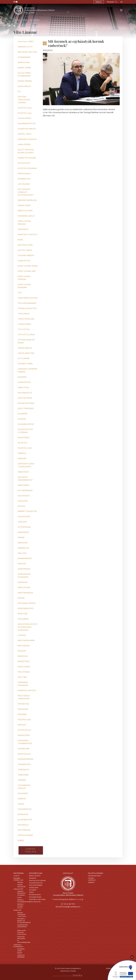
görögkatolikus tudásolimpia (26, 465)
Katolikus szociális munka (20, 906)
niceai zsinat (24, 667)
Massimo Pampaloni (27, 200)
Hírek (25, 20)
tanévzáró (23, 775)
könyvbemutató (26, 609)
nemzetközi (24, 661)
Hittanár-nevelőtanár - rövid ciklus (22, 914)
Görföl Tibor (24, 134)
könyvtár (22, 614)
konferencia (24, 569)
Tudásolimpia (24, 324)
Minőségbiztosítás (35, 897)
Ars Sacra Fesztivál (27, 52)
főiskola (22, 453)
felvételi (22, 443)
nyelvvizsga (24, 672)
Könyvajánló (24, 174)
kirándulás (23, 548)
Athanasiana (24, 57)
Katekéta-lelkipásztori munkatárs (21, 893)
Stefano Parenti (26, 256)
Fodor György (25, 118)
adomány (22, 377)
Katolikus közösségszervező (24, 901)
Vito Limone (24, 358)
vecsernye (23, 793)
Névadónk (33, 878)
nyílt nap (22, 677)
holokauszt (24, 496)
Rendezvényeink (35, 895)
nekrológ (23, 656)
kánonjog (23, 582)
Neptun (99, 2)
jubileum (22, 522)
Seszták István (25, 245)
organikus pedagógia (23, 684)
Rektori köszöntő (35, 876)
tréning (22, 780)
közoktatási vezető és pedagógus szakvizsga (28, 627)
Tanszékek (33, 890)
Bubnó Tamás (24, 68)
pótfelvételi (24, 730)
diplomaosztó (25, 393)
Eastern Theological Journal (24, 100)
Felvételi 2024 (25, 108)
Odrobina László (26, 216)
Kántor (20, 897)
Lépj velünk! (24, 184)
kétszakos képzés (27, 603)
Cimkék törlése (31, 850)
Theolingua (24, 314)
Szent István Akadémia (24, 286)
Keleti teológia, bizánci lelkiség (26, 151)
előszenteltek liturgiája (25, 431)
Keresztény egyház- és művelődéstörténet (24, 921)
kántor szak (24, 588)
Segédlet (91, 882)
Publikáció (23, 229)
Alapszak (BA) (18, 889)
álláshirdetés (25, 820)
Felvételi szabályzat (92, 879)
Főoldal (17, 20)
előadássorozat (26, 424)
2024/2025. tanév (26, 42)
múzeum (22, 651)
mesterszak (24, 646)
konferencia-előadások (24, 576)
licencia (22, 635)
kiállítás (22, 553)
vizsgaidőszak (25, 809)
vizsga (21, 804)
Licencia (16, 876)
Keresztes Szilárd (27, 158)
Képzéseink (19, 873)
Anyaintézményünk (36, 883)
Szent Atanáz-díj (35, 902)
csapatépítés (24, 382)
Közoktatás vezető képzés (21, 951)
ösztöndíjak (24, 830)
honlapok (23, 501)
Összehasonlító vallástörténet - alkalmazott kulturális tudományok (22, 930)
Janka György (24, 145)
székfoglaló (24, 754)
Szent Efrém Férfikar (24, 278)
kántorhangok (25, 593)
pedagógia (23, 709)
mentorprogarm (26, 640)
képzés (21, 598)
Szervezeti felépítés (36, 885)
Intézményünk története (37, 880)
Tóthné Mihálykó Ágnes (26, 341)
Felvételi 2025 (25, 113)
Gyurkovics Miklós (27, 129)
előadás (22, 419)
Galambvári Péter (27, 124)
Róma (20, 240)
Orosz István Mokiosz (24, 223)
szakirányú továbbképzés (25, 742)
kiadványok (23, 532)
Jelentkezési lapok (94, 876)
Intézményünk (36, 873)
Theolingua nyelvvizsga (37, 899)
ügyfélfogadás (25, 835)
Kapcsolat (68, 873)
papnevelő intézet (27, 691)
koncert (22, 564)
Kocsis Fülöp (24, 163)
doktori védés (25, 398)
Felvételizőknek (96, 873)
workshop (23, 814)
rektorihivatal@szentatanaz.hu (69, 907)
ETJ (19, 92)
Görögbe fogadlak (27, 139)
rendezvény (24, 735)
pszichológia (24, 720)
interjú (21, 506)
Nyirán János (24, 205)
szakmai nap (24, 749)
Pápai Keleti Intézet (28, 235)
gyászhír (22, 459)
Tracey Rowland (26, 319)
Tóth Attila (24, 329)
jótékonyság (24, 527)
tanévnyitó (24, 770)
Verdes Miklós (25, 348)
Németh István (25, 211)
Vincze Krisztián (26, 353)
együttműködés (26, 408)
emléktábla (24, 438)
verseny (22, 799)
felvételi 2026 (25, 448)
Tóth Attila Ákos (26, 335)
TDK (20, 293)
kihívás (21, 538)
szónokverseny (26, 759)
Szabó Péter (24, 261)
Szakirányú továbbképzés (18, 946)
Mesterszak (17, 910)
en (121, 2)
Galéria (31, 892)
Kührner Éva (24, 179)
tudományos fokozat (24, 787)
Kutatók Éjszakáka (27, 168)
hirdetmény (24, 485)
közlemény (23, 619)
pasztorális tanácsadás (24, 697)
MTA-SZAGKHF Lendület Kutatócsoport (26, 192)
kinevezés (23, 543)
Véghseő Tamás (25, 364)
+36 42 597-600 (69, 904)
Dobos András (25, 81)
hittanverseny (25, 491)
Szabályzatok (34, 888)
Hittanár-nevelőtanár (21, 886)
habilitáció (23, 472)
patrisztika (23, 704)
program (22, 714)
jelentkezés (24, 517)
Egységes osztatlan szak (18, 879)
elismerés (23, 414)
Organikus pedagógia (21, 956)
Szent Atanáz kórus (28, 266)
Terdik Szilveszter (27, 308)
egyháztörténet (26, 403)
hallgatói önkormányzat (25, 479)
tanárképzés (24, 764)
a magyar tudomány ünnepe (27, 370)
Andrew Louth (25, 47)
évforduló (23, 825)
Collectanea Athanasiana (24, 74)
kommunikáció (25, 558)
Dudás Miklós (24, 86)
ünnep (21, 840)
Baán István (24, 62)
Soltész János (25, 250)
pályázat (22, 725)
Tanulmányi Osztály (28, 298)
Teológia (20, 882)
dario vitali (23, 388)
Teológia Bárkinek (27, 303)
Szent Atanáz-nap (27, 271)
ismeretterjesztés (27, 511)
